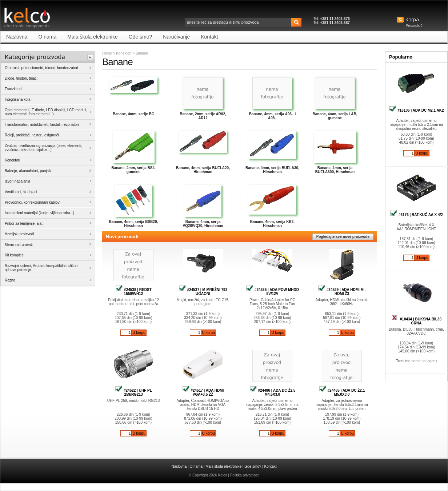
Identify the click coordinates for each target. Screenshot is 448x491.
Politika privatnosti (245, 475)
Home (107, 53)
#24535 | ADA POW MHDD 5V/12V (272, 292)
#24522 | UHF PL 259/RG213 (133, 392)
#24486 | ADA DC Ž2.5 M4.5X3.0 (272, 392)
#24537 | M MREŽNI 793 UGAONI (203, 292)
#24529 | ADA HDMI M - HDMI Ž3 (342, 292)
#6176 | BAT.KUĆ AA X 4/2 (416, 215)
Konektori (124, 53)
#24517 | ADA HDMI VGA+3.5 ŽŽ (203, 392)
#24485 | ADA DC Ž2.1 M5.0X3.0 (342, 392)
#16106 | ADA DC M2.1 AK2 (416, 110)
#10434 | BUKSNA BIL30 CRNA (416, 321)
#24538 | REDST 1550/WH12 (133, 292)
